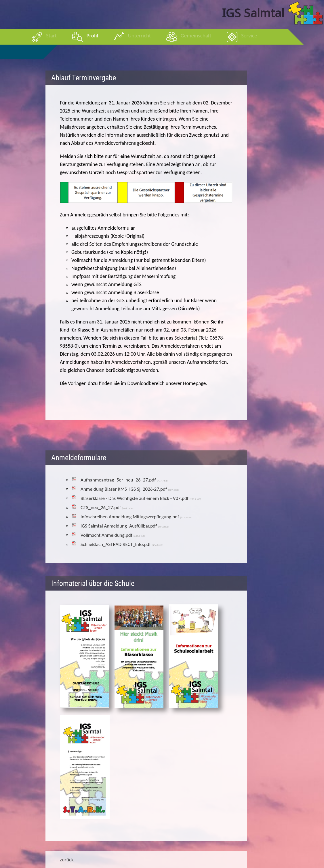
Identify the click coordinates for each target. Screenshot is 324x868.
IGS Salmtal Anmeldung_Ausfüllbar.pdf (125, 526)
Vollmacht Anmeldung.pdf (113, 535)
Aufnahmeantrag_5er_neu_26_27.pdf (124, 480)
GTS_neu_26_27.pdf (107, 508)
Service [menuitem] (249, 36)
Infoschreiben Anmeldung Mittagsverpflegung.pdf (136, 517)
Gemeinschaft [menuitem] (196, 36)
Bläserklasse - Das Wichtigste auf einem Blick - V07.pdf (141, 498)
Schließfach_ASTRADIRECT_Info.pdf (122, 544)
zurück (67, 860)
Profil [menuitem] (93, 36)
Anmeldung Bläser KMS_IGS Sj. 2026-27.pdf (130, 489)
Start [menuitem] (51, 36)
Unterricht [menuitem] (139, 36)
